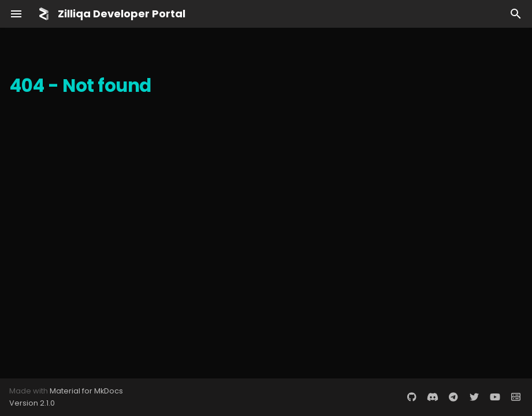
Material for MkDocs (86, 391)
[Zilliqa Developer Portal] (44, 14)
